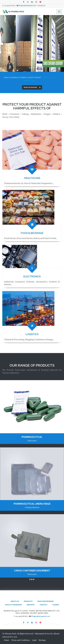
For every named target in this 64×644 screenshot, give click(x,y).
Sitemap (42, 640)
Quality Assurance (13, 605)
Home (7, 640)
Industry (31, 605)
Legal (34, 640)
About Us (15, 601)
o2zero (56, 605)
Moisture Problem (45, 601)
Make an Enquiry (32, 87)
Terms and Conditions (20, 640)
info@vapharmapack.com (27, 6)
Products (28, 601)
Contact (44, 605)
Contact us (41, 6)
